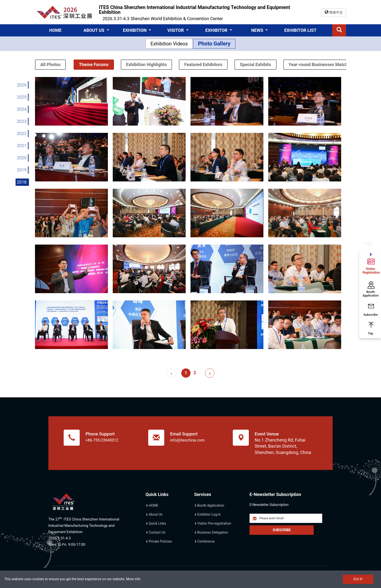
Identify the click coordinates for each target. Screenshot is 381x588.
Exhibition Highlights (147, 64)
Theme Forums (94, 64)
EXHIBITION (135, 30)
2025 (22, 97)
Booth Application (211, 505)
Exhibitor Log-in (209, 514)
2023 (22, 121)
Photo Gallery (214, 44)
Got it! (358, 579)
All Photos (50, 64)
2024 (22, 109)
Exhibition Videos (169, 44)
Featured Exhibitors (203, 64)
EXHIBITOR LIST (300, 30)
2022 (22, 133)
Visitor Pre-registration (214, 523)
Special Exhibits (255, 64)
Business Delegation (213, 532)
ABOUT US (94, 30)
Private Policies (160, 541)
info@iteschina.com (187, 440)
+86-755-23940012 (102, 440)
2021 (22, 146)
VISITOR (176, 30)
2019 (22, 170)
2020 (22, 158)
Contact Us (157, 532)
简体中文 (334, 12)
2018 (22, 182)
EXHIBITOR (217, 30)
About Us (156, 514)
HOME (55, 30)
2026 (22, 85)
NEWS (258, 30)
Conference (206, 541)
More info (133, 579)
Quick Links (157, 523)
